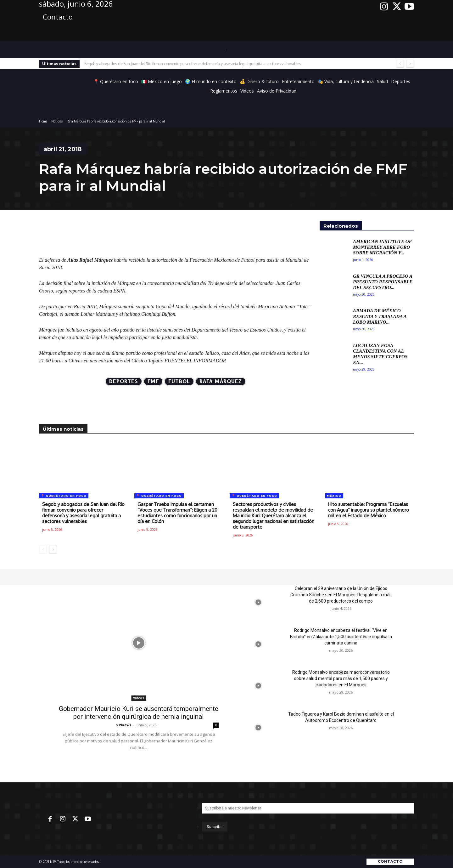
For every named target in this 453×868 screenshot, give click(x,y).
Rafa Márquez (221, 381)
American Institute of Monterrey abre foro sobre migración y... (383, 247)
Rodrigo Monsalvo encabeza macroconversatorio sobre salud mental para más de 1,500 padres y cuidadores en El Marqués (341, 678)
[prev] (400, 64)
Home (43, 121)
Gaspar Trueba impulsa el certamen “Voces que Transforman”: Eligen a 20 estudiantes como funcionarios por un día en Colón (177, 513)
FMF (153, 381)
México (334, 496)
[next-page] (53, 550)
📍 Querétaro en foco (64, 496)
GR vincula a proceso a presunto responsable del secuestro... (383, 282)
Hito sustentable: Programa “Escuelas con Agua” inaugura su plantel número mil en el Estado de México (369, 510)
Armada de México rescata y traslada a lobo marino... (380, 316)
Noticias (57, 121)
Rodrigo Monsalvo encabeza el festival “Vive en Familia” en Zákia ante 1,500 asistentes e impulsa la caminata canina (341, 637)
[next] (410, 64)
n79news (123, 725)
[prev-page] (43, 550)
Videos (139, 698)
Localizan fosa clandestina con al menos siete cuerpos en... (380, 354)
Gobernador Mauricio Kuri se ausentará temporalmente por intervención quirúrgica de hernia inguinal (139, 713)
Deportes (124, 381)
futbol (179, 381)
